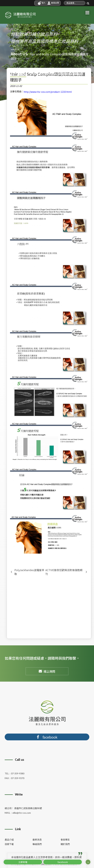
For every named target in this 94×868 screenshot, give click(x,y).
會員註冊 (53, 3)
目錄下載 (9, 844)
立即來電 (23, 862)
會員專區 (65, 840)
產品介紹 (9, 840)
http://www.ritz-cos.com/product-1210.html (48, 92)
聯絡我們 (37, 844)
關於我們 (65, 844)
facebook (63, 862)
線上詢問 (47, 671)
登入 (42, 3)
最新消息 (37, 840)
